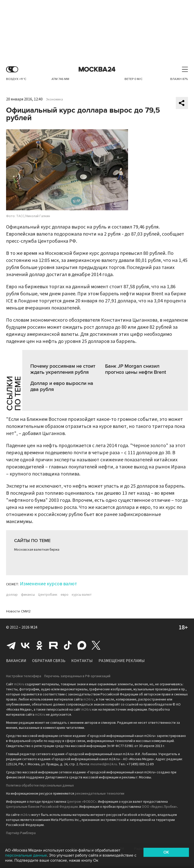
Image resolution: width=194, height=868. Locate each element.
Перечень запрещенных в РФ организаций (77, 676)
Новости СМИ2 (18, 611)
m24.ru (19, 684)
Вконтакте (25, 645)
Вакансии (16, 661)
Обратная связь (49, 661)
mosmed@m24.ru (104, 764)
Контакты (82, 661)
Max (82, 645)
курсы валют (82, 595)
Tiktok (68, 645)
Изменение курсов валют (48, 584)
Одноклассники (39, 645)
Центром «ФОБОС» (82, 802)
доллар (12, 595)
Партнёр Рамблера (21, 833)
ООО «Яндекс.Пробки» (159, 807)
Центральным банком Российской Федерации (42, 807)
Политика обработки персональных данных (40, 786)
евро (65, 595)
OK (166, 852)
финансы (28, 595)
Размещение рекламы (122, 661)
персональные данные (26, 855)
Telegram (11, 645)
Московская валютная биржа (37, 550)
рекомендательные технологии (100, 794)
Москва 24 (97, 69)
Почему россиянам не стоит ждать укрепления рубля (63, 369)
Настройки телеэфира (24, 676)
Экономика (54, 99)
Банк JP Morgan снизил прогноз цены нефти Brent (136, 369)
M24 (34, 627)
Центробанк (48, 595)
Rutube (54, 645)
